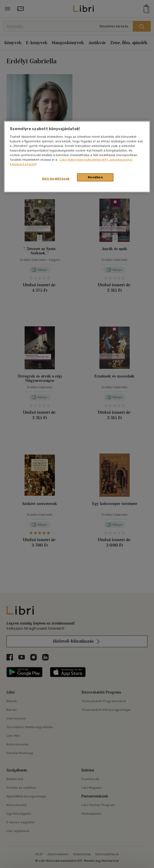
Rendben (95, 177)
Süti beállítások (56, 179)
